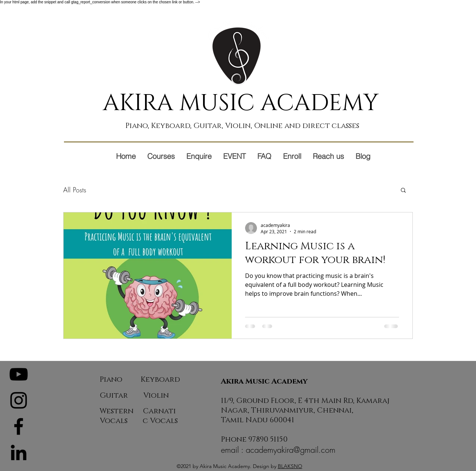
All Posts (75, 190)
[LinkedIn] (19, 452)
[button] (403, 191)
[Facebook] (19, 426)
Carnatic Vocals (160, 416)
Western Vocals (117, 416)
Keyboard (160, 379)
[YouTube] (19, 374)
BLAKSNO (290, 466)
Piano (111, 379)
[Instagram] (19, 400)
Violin (156, 395)
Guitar (114, 395)
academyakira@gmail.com (291, 450)
